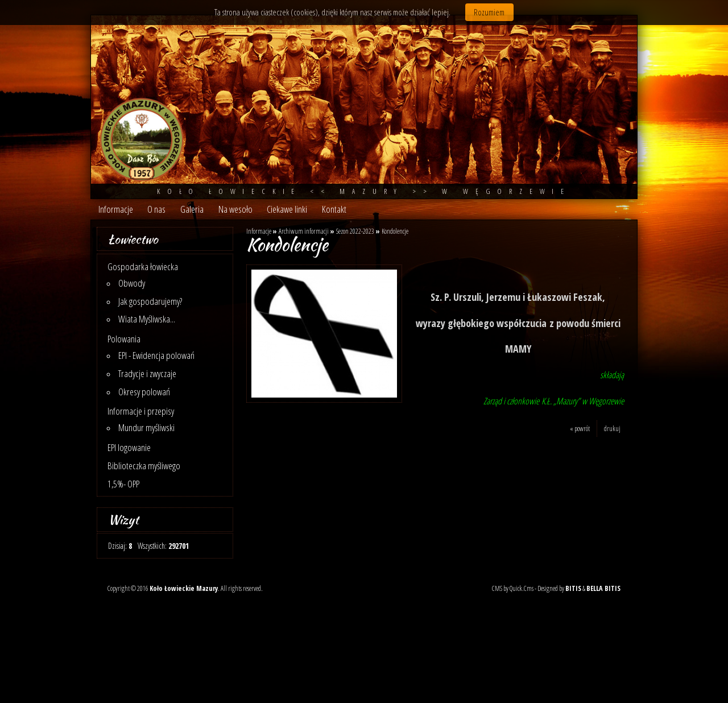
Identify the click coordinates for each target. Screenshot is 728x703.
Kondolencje (395, 231)
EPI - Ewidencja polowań (156, 355)
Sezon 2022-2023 (355, 231)
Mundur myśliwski (146, 427)
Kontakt (334, 209)
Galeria (192, 209)
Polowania (124, 339)
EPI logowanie (129, 447)
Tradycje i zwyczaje (147, 373)
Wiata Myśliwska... (147, 319)
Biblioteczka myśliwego (144, 466)
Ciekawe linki (287, 209)
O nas (156, 209)
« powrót (580, 429)
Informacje (116, 209)
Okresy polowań (144, 392)
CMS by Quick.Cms (513, 588)
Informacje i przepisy (141, 411)
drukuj (612, 429)
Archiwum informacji (304, 231)
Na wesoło (235, 209)
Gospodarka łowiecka (143, 266)
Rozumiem (489, 12)
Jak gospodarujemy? (150, 301)
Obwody (132, 283)
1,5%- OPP (123, 484)
